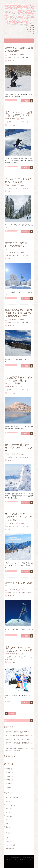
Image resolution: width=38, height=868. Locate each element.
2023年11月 (9, 776)
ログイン (9, 838)
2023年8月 (9, 787)
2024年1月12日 (12, 320)
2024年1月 (9, 769)
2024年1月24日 (12, 55)
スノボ (26, 58)
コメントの (10, 845)
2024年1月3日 (11, 523)
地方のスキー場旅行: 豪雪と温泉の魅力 (19, 50)
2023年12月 (9, 773)
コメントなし (11, 61)
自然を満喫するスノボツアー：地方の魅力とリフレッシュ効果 (19, 380)
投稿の (9, 841)
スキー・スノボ (20, 58)
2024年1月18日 (12, 185)
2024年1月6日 (11, 454)
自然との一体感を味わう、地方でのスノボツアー (19, 448)
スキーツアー (9, 659)
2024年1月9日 (11, 387)
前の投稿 (12, 714)
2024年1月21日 (12, 119)
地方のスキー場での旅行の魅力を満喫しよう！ (18, 114)
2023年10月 (9, 780)
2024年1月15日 (12, 252)
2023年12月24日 (12, 590)
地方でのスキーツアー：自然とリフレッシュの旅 (19, 649)
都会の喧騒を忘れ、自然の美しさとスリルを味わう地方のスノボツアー (19, 313)
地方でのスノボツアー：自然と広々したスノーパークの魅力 (19, 517)
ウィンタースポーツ (12, 100)
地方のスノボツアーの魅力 (19, 585)
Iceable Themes (20, 862)
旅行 (29, 593)
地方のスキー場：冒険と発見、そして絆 (18, 180)
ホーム (19, 865)
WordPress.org (10, 849)
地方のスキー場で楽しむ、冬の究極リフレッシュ (19, 246)
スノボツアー (24, 593)
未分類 (8, 827)
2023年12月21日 (12, 654)
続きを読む (26, 101)
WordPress (24, 860)
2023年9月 (9, 784)
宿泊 (7, 820)
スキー (13, 58)
